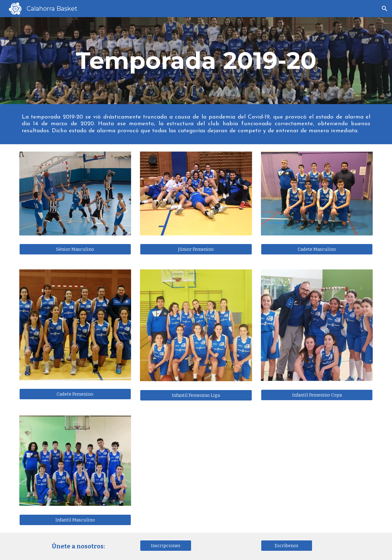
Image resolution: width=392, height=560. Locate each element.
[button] (385, 9)
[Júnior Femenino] (196, 249)
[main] (196, 61)
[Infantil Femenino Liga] (196, 395)
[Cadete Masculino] (317, 249)
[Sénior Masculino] (75, 249)
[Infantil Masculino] (75, 520)
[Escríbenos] (287, 545)
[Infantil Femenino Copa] (317, 395)
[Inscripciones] (166, 545)
